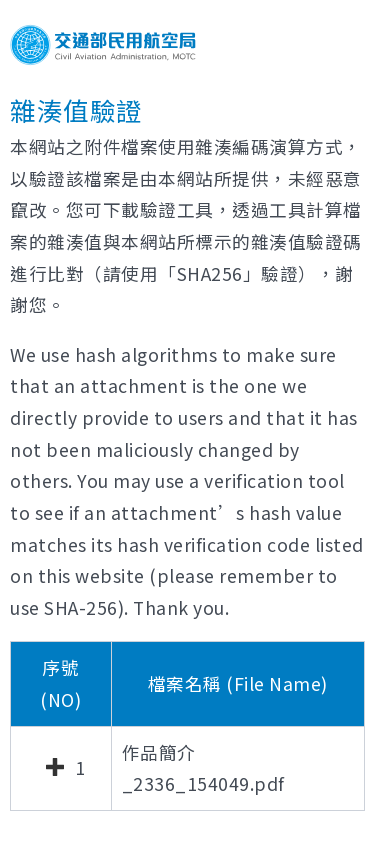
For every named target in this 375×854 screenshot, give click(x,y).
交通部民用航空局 (103, 45)
